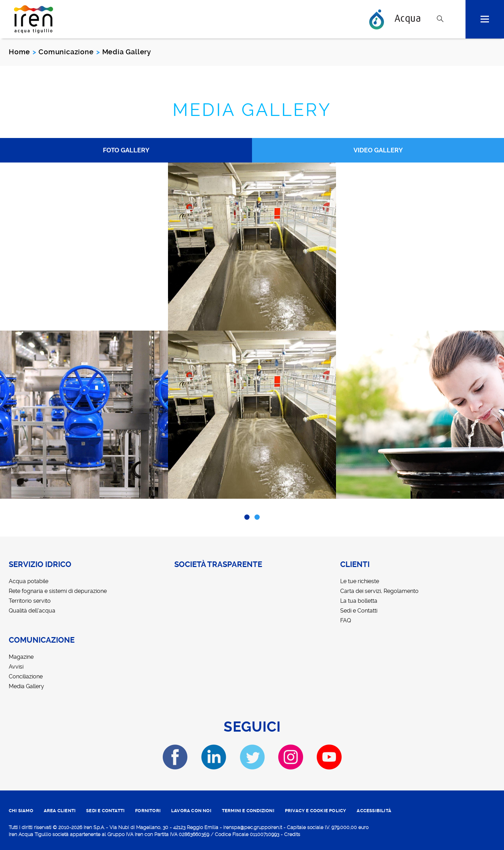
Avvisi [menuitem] (16, 667)
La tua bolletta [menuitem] (359, 601)
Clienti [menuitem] (355, 565)
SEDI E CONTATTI (105, 811)
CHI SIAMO (21, 811)
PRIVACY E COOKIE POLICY (316, 811)
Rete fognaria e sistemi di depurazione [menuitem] (58, 591)
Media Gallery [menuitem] (26, 686)
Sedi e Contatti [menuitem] (359, 611)
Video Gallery (378, 150)
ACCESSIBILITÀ (374, 811)
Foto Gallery (126, 150)
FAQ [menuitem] (346, 620)
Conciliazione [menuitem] (26, 676)
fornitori (148, 811)
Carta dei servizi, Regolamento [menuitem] (379, 591)
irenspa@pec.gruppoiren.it (253, 827)
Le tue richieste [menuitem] (360, 581)
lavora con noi (191, 811)
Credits (292, 834)
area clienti (60, 811)
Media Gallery (252, 110)
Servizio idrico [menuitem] (40, 565)
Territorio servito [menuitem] (30, 601)
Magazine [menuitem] (21, 657)
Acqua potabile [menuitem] (29, 581)
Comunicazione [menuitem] (42, 640)
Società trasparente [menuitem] (218, 565)
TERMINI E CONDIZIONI (248, 811)
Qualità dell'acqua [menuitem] (32, 611)
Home (19, 52)
